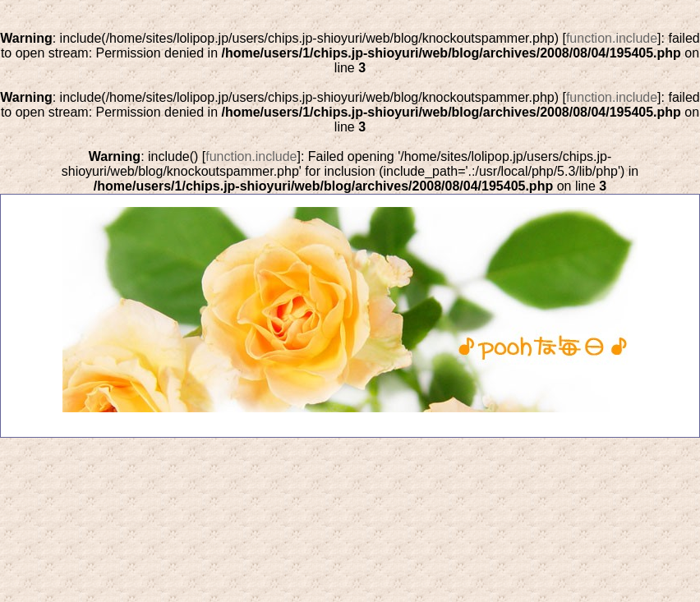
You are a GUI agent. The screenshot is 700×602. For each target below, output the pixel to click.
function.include (612, 38)
